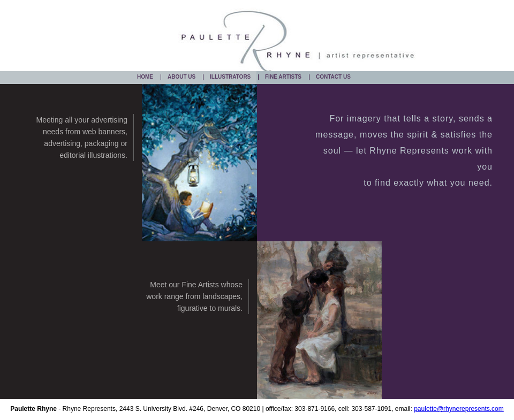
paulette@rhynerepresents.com (459, 409)
